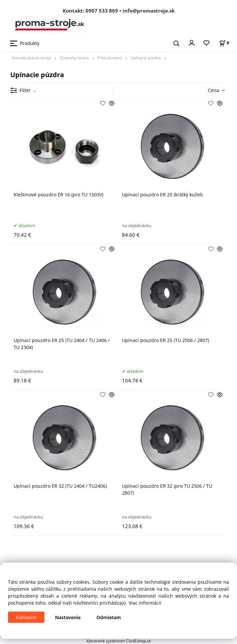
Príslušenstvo (110, 58)
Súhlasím (26, 617)
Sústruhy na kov (74, 58)
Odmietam (109, 617)
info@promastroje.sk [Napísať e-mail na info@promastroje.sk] (149, 11)
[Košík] (224, 43)
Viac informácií (145, 603)
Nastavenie (68, 617)
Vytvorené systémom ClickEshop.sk (118, 641)
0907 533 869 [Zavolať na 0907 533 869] (102, 11)
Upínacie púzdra (146, 58)
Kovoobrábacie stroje (31, 58)
